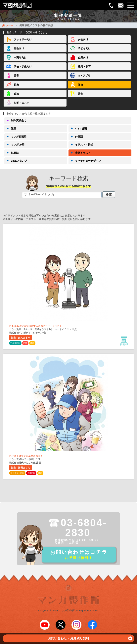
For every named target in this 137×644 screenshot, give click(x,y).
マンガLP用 (15, 145)
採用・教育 (84, 66)
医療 (16, 85)
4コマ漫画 (78, 129)
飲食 (80, 94)
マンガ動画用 (15, 137)
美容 (16, 76)
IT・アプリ (84, 76)
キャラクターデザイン (85, 161)
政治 (16, 94)
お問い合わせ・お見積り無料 (90, 639)
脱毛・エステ (22, 103)
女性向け (83, 39)
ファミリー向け (23, 39)
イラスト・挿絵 (81, 145)
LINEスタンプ (16, 161)
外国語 (76, 137)
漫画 (10, 129)
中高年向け (20, 58)
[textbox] (62, 195)
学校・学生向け (23, 66)
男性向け (19, 48)
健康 (80, 85)
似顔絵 (12, 153)
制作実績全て (15, 121)
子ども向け (84, 48)
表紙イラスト (80, 153)
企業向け (83, 58)
